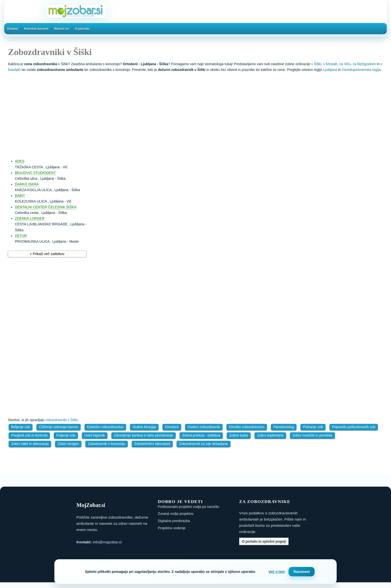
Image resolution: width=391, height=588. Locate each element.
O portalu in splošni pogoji (264, 541)
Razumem (302, 572)
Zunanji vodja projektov (176, 514)
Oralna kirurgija (144, 427)
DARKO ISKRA (27, 184)
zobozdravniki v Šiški (62, 420)
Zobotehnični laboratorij (152, 444)
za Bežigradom (364, 64)
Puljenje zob (66, 435)
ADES (20, 161)
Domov (13, 29)
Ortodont (172, 427)
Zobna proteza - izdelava (201, 435)
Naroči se (62, 29)
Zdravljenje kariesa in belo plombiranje (144, 435)
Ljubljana (330, 70)
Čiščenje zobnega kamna (58, 427)
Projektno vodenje (172, 528)
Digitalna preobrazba (174, 521)
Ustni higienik (95, 435)
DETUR (21, 236)
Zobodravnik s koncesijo (106, 444)
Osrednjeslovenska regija (361, 70)
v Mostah (330, 64)
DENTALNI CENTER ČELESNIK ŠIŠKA (46, 207)
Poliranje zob (313, 427)
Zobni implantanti (270, 435)
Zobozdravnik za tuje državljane (204, 444)
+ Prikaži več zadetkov (47, 254)
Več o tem (277, 572)
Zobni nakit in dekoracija (30, 444)
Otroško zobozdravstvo (247, 427)
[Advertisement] (200, 113)
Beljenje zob (21, 427)
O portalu (82, 29)
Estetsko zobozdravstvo (105, 427)
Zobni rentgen (68, 444)
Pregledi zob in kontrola (29, 435)
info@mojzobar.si (107, 542)
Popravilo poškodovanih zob (354, 427)
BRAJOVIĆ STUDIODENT (35, 173)
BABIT (20, 196)
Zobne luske (239, 435)
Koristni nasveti (36, 29)
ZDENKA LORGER (30, 218)
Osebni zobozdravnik (204, 427)
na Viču (345, 64)
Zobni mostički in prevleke (312, 435)
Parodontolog (284, 427)
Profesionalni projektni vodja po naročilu (188, 507)
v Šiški (316, 64)
